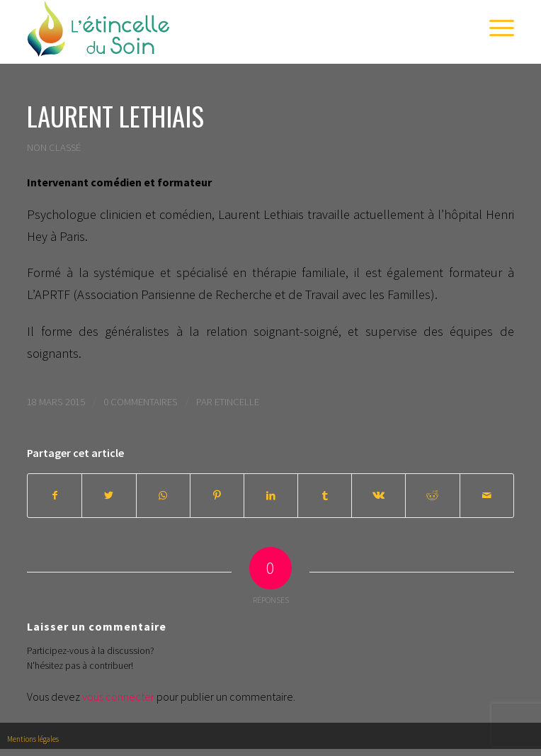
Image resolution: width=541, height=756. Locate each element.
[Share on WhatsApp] (163, 496)
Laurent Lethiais (115, 116)
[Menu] (495, 28)
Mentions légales (33, 739)
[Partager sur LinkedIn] (271, 496)
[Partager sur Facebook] (55, 496)
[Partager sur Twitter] (109, 496)
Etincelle (237, 401)
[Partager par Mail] (487, 496)
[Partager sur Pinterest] (217, 496)
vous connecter (118, 696)
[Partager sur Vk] (378, 496)
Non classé (54, 147)
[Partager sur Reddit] (432, 496)
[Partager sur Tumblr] (325, 496)
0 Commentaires (141, 401)
